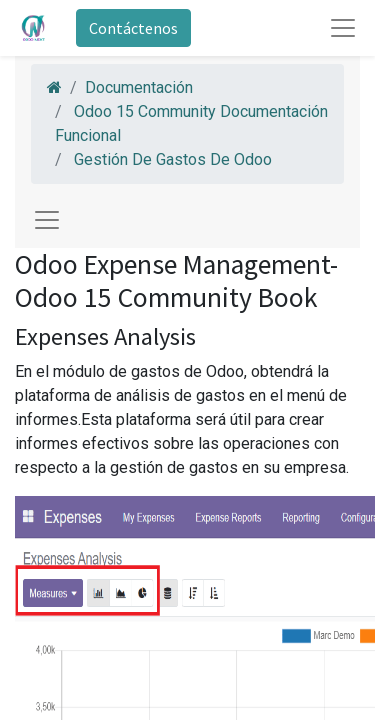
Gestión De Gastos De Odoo (173, 159)
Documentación (139, 87)
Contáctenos (133, 28)
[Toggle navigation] (47, 220)
